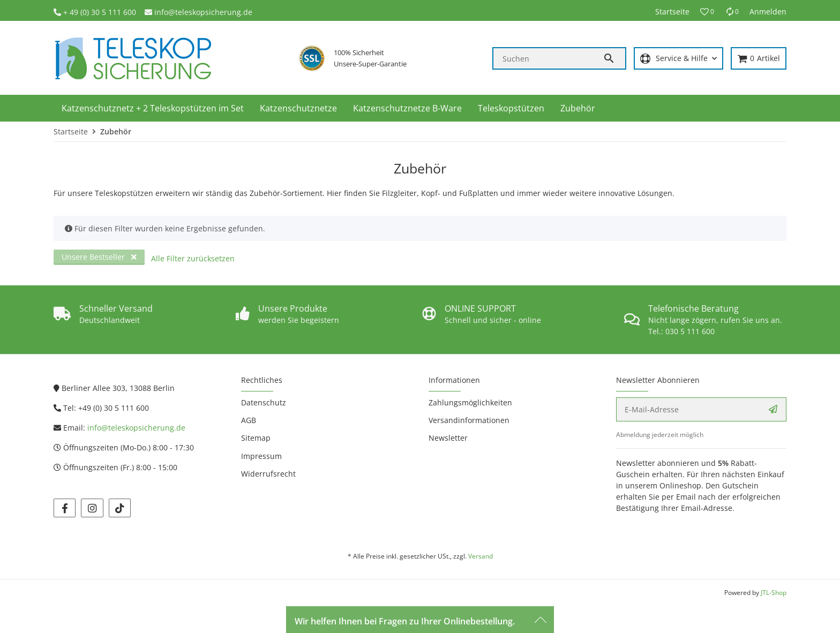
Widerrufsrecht (268, 474)
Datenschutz (264, 402)
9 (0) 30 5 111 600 (105, 12)
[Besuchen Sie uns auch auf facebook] (65, 508)
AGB (249, 420)
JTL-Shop (774, 593)
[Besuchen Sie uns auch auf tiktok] (120, 508)
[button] (707, 12)
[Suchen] (548, 58)
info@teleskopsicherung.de (203, 12)
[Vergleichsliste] (732, 12)
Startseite (672, 12)
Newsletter (448, 438)
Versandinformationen (469, 420)
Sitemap (256, 438)
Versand (481, 556)
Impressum (261, 456)
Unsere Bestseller (99, 257)
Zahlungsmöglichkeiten (470, 402)
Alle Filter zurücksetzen (193, 258)
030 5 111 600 (690, 331)
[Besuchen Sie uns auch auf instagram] (92, 508)
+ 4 (69, 12)
